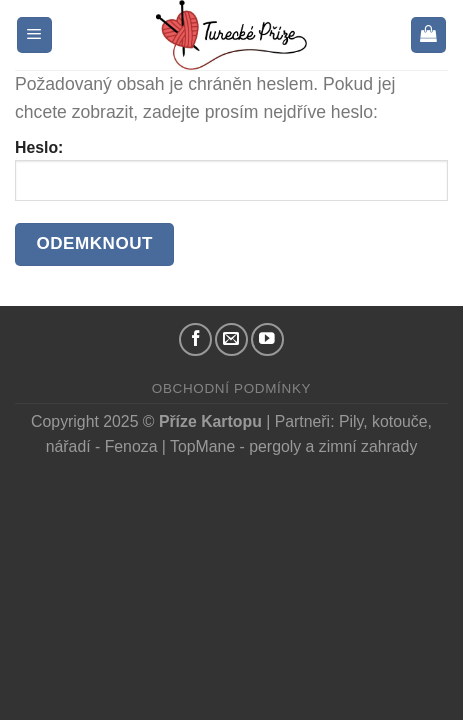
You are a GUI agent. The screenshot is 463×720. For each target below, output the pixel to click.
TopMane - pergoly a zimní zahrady (293, 446)
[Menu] (34, 35)
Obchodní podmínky (231, 388)
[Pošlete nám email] (231, 339)
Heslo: (231, 169)
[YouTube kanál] (267, 339)
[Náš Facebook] (195, 339)
